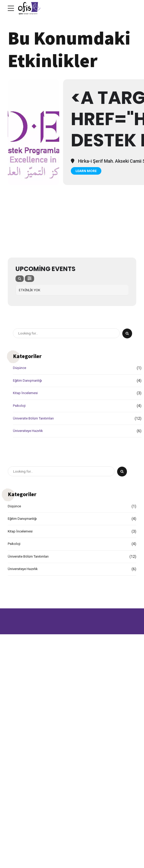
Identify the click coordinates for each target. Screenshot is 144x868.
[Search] (127, 333)
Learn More (86, 171)
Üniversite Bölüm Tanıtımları (36, 418)
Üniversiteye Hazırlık (29, 431)
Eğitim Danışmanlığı (29, 381)
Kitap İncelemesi (26, 393)
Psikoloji (20, 406)
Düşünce (20, 368)
